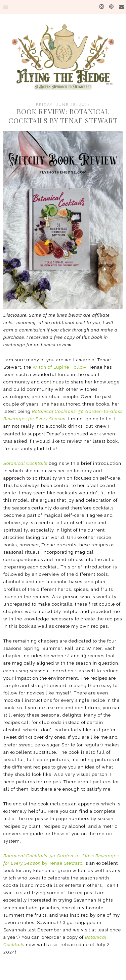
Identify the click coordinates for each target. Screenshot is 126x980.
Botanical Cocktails (25, 463)
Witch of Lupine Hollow (59, 367)
